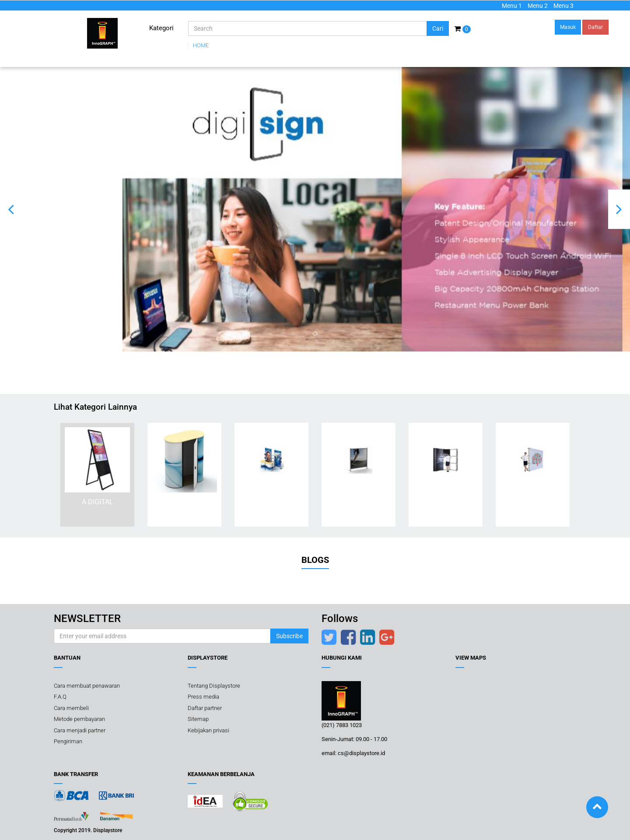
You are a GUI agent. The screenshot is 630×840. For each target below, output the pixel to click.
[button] (11, 209)
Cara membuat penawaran (87, 686)
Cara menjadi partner (80, 730)
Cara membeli (71, 708)
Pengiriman (68, 741)
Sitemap (198, 719)
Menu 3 (563, 6)
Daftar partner (205, 708)
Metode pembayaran (79, 719)
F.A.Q (60, 697)
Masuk (568, 27)
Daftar (595, 27)
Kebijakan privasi (208, 730)
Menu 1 (512, 6)
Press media (203, 697)
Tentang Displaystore (214, 686)
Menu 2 (538, 6)
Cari (438, 28)
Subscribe (289, 636)
